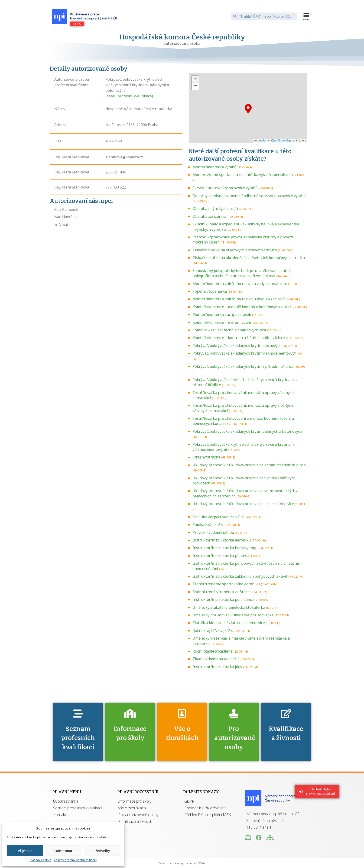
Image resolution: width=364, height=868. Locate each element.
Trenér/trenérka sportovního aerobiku (226, 584)
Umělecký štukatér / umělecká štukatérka (229, 607)
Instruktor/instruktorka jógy (217, 667)
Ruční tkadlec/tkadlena (213, 651)
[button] (306, 16)
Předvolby (102, 851)
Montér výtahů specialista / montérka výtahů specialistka (243, 175)
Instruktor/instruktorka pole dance (223, 599)
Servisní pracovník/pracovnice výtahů (225, 188)
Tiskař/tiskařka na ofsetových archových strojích (235, 250)
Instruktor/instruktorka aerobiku (222, 540)
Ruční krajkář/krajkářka (213, 631)
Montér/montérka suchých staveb (222, 314)
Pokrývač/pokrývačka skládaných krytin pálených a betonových (247, 431)
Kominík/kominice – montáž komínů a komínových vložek (242, 307)
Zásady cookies (41, 860)
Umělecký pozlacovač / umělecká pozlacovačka (233, 615)
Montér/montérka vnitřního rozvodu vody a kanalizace (240, 284)
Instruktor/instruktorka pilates (220, 556)
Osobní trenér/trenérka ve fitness (222, 592)
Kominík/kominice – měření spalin (222, 322)
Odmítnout (63, 851)
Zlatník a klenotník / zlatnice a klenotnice (229, 623)
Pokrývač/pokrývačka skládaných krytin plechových (237, 346)
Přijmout (25, 851)
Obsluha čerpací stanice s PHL (219, 517)
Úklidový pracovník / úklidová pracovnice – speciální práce (243, 504)
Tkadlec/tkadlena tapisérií (216, 659)
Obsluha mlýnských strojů (215, 208)
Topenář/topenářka (210, 291)
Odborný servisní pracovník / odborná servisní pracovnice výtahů (249, 196)
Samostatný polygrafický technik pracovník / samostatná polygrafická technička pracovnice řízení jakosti (242, 273)
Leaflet (260, 141)
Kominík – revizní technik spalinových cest (229, 330)
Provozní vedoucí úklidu (213, 532)
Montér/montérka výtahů (214, 167)
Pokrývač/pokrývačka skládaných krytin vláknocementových (244, 353)
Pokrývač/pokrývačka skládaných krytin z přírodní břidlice (243, 366)
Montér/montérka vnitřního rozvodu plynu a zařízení (239, 299)
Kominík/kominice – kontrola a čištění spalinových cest (241, 338)
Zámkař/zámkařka (208, 525)
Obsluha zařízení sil (210, 216)
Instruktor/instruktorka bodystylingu (225, 548)
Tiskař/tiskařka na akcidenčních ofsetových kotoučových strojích (249, 258)
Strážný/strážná (206, 457)
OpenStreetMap (281, 141)
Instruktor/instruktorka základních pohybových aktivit (240, 576)
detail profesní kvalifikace (129, 96)
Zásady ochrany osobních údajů (75, 860)
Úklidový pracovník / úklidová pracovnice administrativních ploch (249, 465)
